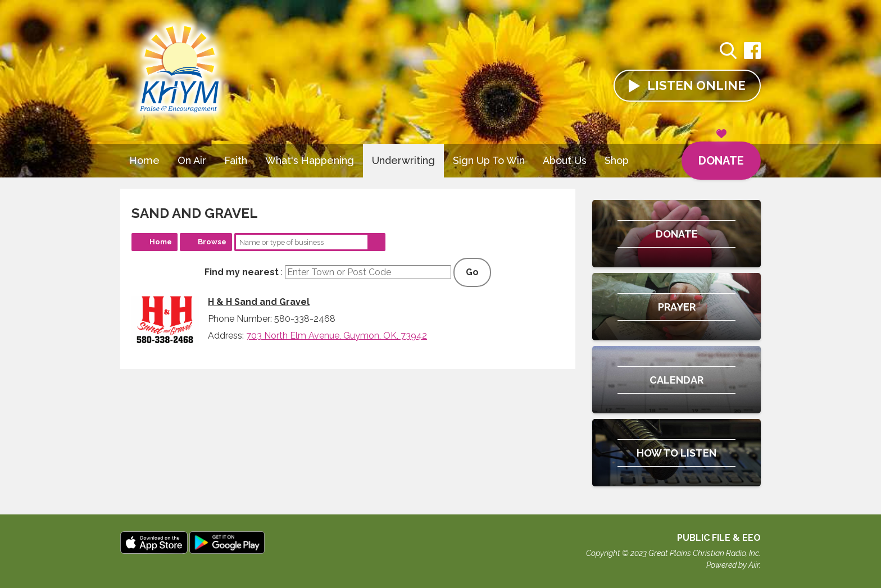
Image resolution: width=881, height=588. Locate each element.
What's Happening (310, 160)
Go (472, 272)
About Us (565, 160)
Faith (236, 160)
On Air (192, 160)
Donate (721, 154)
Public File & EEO (719, 538)
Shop (617, 160)
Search (376, 242)
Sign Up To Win (489, 160)
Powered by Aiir (733, 565)
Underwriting (403, 160)
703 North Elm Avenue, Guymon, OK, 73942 (337, 336)
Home (144, 160)
